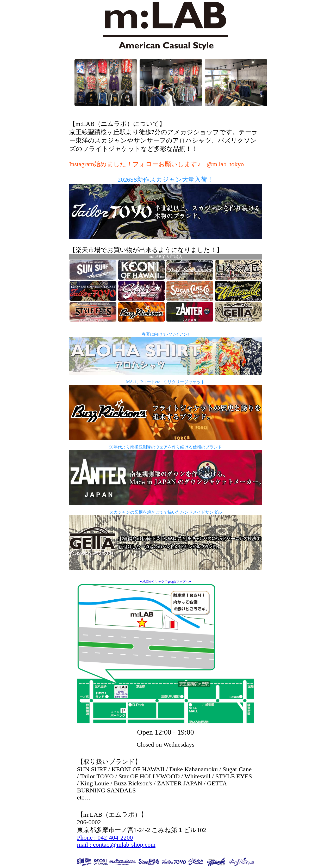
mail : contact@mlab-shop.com (116, 845)
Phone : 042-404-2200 (105, 838)
